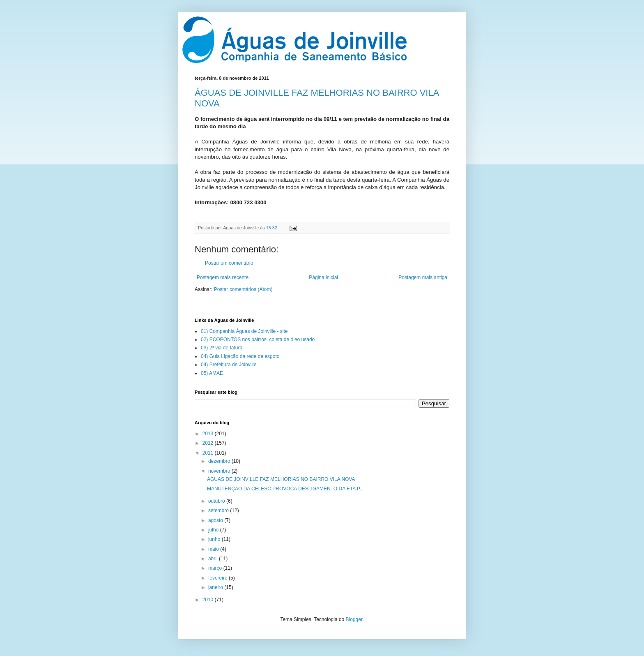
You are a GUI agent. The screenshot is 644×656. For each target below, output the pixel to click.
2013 (209, 434)
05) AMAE (212, 373)
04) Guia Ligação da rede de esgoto (240, 356)
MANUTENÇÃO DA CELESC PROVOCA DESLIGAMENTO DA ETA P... (285, 489)
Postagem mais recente (223, 277)
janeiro (216, 587)
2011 (209, 453)
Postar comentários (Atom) (243, 289)
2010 (209, 600)
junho (215, 539)
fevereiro (218, 578)
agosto (216, 520)
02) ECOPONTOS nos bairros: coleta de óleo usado (258, 340)
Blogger (354, 619)
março (216, 568)
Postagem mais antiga (423, 277)
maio (214, 549)
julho (214, 530)
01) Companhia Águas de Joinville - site (244, 331)
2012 (209, 443)
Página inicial (323, 277)
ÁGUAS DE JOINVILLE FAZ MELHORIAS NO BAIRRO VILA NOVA (281, 479)
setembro (219, 510)
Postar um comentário (229, 263)
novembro (220, 471)
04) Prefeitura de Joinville (229, 365)
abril (214, 559)
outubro (217, 501)
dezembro (220, 461)
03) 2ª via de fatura (222, 348)
